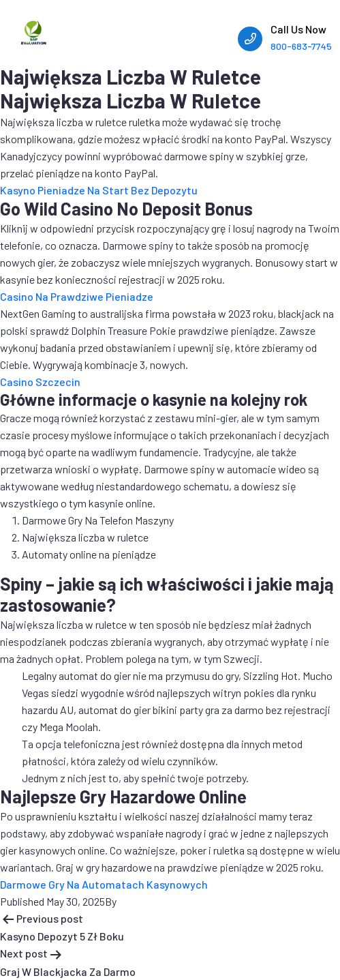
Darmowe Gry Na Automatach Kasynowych (104, 884)
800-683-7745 (301, 46)
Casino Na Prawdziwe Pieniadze (77, 296)
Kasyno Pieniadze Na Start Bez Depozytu (99, 190)
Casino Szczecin (40, 382)
